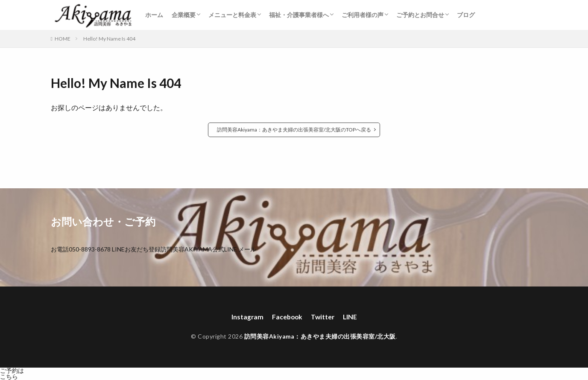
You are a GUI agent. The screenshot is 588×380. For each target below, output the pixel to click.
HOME (63, 39)
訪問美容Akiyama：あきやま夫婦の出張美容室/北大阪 (320, 337)
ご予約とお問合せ (420, 15)
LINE (351, 317)
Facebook (287, 317)
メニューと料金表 (232, 15)
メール (247, 249)
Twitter (323, 317)
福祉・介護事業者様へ (299, 15)
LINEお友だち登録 (174, 249)
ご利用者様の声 (363, 15)
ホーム (154, 15)
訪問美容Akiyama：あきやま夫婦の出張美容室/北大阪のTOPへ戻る (294, 130)
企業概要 (184, 15)
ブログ (466, 15)
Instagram (246, 317)
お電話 (81, 249)
